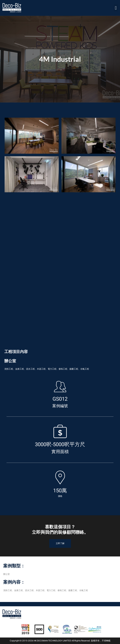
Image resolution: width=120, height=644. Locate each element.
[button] (116, 8)
